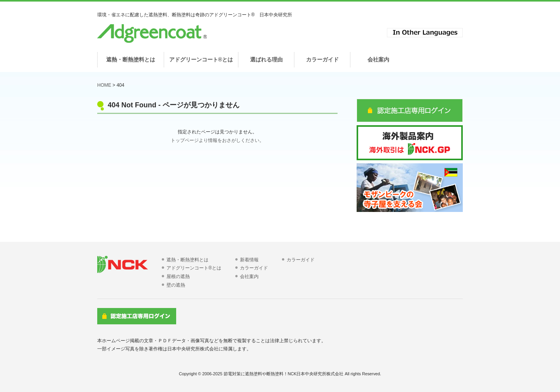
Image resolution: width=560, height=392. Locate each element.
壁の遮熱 (176, 285)
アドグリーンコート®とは (194, 268)
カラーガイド (254, 268)
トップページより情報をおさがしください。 (217, 140)
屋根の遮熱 (178, 276)
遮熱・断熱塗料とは (187, 260)
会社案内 (249, 276)
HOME (104, 85)
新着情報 (249, 260)
